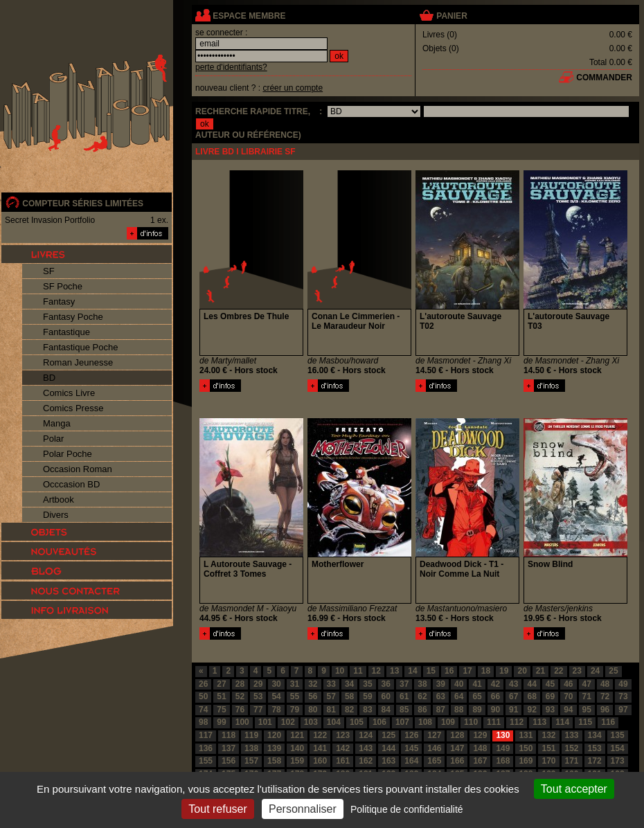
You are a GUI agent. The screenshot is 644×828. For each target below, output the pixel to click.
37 (404, 684)
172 (595, 761)
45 (550, 684)
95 (587, 710)
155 (206, 761)
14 (412, 671)
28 (240, 684)
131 (526, 735)
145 (411, 748)
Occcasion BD (71, 484)
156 (229, 761)
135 (618, 735)
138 (251, 748)
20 (522, 671)
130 (503, 735)
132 (548, 735)
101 (265, 722)
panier (451, 16)
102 (288, 722)
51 (221, 696)
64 (459, 696)
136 (206, 748)
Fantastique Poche (80, 347)
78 (276, 710)
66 (495, 696)
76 (240, 710)
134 (595, 735)
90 (495, 710)
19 (504, 671)
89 (477, 710)
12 (376, 671)
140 (297, 748)
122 (320, 735)
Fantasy (59, 301)
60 (386, 696)
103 (311, 722)
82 (349, 710)
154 (618, 748)
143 (366, 748)
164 (411, 761)
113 (539, 722)
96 (605, 710)
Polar (53, 439)
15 (431, 671)
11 (358, 671)
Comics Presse (73, 408)
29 (258, 684)
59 (367, 696)
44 (531, 684)
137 (229, 748)
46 (568, 684)
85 (404, 710)
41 (477, 684)
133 (572, 735)
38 (422, 684)
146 (434, 748)
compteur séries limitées (83, 204)
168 (503, 761)
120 (274, 735)
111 (494, 722)
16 (449, 671)
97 (623, 710)
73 (623, 696)
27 (221, 684)
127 (434, 735)
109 (448, 722)
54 (276, 696)
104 (334, 722)
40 (459, 684)
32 (313, 684)
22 (558, 671)
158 (274, 761)
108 (425, 722)
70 (568, 696)
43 (513, 684)
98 (203, 722)
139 (274, 748)
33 (331, 684)
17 (467, 671)
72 (605, 696)
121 (297, 735)
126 (411, 735)
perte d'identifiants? (231, 67)
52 (240, 696)
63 (441, 696)
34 (349, 684)
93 (550, 710)
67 (513, 696)
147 (457, 748)
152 (572, 748)
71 (587, 696)
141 (320, 748)
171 (572, 761)
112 (517, 722)
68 (531, 696)
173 (618, 761)
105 (357, 722)
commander (604, 78)
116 (608, 722)
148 (480, 748)
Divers (56, 515)
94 (568, 710)
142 (343, 748)
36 (386, 684)
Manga (57, 423)
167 (480, 761)
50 (203, 696)
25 (613, 671)
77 (258, 710)
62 (422, 696)
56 (313, 696)
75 (221, 710)
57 (331, 696)
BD (49, 378)
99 (221, 722)
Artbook (59, 499)
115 (585, 722)
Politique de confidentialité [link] (407, 809)
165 (434, 761)
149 (503, 748)
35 (367, 684)
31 (295, 684)
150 (526, 748)
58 (349, 696)
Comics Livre (69, 393)
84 (386, 710)
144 (388, 748)
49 (623, 684)
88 (459, 710)
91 (513, 710)
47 (587, 684)
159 (297, 761)
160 (320, 761)
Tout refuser (217, 809)
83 (367, 710)
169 (526, 761)
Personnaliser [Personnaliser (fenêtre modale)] (303, 809)
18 (486, 671)
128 (457, 735)
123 (343, 735)
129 (480, 735)
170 (548, 761)
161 (343, 761)
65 (477, 696)
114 (562, 722)
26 (203, 684)
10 (340, 671)
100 (242, 722)
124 (366, 735)
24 (595, 671)
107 (402, 722)
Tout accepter (574, 789)
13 (394, 671)
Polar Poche (68, 454)
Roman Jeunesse (78, 362)
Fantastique (66, 332)
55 (295, 696)
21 (540, 671)
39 (441, 684)
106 (379, 722)
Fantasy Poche (73, 317)
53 (258, 696)
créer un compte (293, 88)
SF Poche (63, 286)
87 (441, 710)
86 (422, 710)
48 (605, 684)
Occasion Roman (78, 469)
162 (366, 761)
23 (577, 671)
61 (404, 696)
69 (550, 696)
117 (206, 735)
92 (531, 710)
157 (251, 761)
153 (595, 748)
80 (313, 710)
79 (295, 710)
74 (203, 710)
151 (548, 748)
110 (471, 722)
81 (331, 710)
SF (49, 271)
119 (251, 735)
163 (388, 761)
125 (388, 735)
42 (495, 684)
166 (457, 761)
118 (229, 735)
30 (276, 684)
